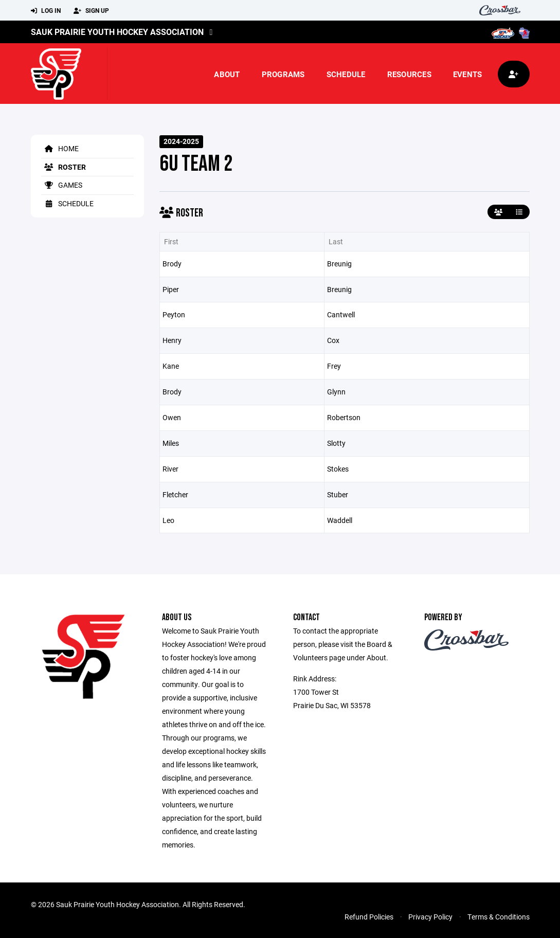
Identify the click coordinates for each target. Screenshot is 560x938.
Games (62, 185)
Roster (64, 167)
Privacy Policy (430, 917)
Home (60, 148)
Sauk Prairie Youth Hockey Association (117, 32)
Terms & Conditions (499, 917)
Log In (46, 11)
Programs (283, 74)
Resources (409, 74)
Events (468, 74)
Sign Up (91, 11)
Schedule (346, 74)
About (227, 74)
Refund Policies (369, 917)
